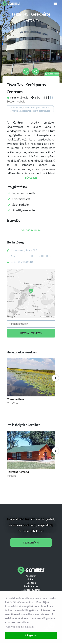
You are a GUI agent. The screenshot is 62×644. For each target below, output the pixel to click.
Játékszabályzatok (31, 590)
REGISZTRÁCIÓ (31, 543)
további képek (52, 74)
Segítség (31, 583)
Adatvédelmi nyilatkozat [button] (20, 627)
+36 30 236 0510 (22, 262)
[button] (55, 378)
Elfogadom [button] (31, 635)
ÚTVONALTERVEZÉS (31, 333)
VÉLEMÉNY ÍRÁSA (31, 230)
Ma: (11, 256)
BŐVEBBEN (31, 178)
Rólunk (31, 579)
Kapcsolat (31, 576)
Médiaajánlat (31, 586)
